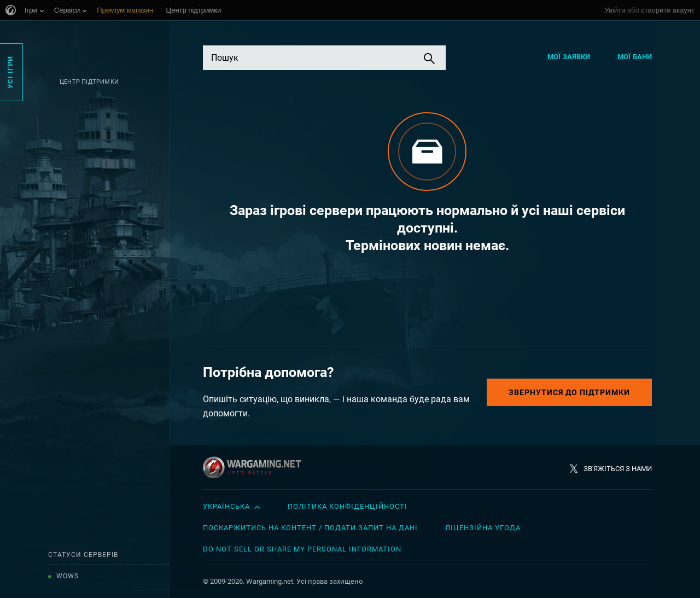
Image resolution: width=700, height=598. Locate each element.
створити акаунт (668, 10)
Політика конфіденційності (348, 506)
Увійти (615, 10)
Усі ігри (10, 72)
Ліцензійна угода (483, 528)
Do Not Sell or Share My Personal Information (302, 549)
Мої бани (635, 57)
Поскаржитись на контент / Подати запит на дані (310, 528)
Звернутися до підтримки (569, 392)
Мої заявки (569, 57)
